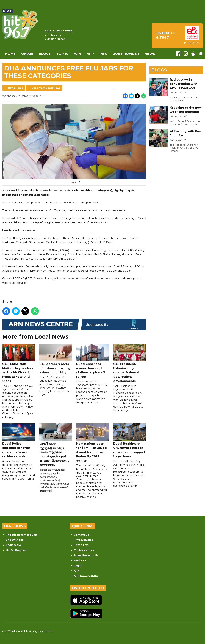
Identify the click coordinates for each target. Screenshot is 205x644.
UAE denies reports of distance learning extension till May (56, 359)
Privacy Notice (83, 540)
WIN (77, 54)
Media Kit (80, 560)
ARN (77, 571)
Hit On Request (16, 550)
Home (10, 54)
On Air (27, 54)
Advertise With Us (86, 555)
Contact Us (81, 535)
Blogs (45, 54)
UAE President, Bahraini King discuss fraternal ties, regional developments (130, 363)
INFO (104, 54)
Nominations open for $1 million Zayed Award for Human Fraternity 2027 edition (93, 443)
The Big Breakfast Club (22, 535)
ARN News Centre (86, 576)
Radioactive (14, 545)
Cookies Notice (84, 550)
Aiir (26, 631)
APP (90, 54)
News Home (16, 88)
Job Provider (126, 54)
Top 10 (62, 54)
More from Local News (46, 88)
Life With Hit (14, 540)
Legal (77, 566)
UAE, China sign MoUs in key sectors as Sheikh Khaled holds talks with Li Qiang (19, 363)
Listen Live (81, 545)
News (150, 54)
